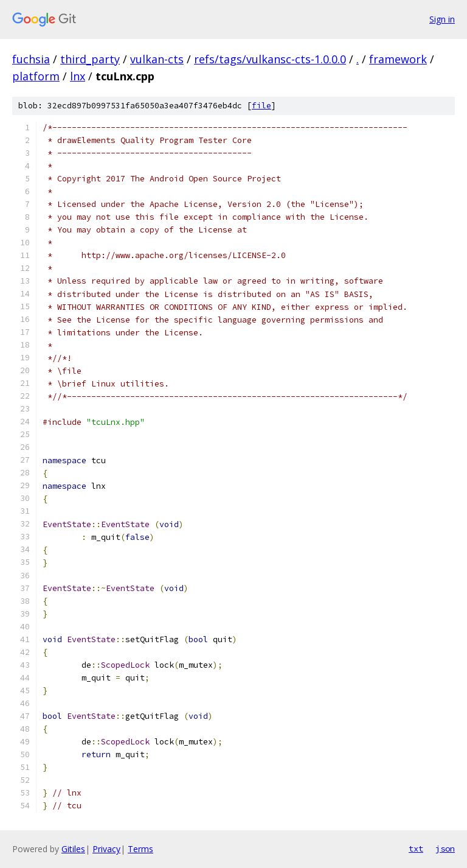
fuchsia (31, 59)
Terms (140, 849)
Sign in (442, 19)
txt (416, 849)
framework (398, 59)
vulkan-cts (157, 59)
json (445, 849)
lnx (78, 76)
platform (36, 76)
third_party (90, 59)
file (261, 106)
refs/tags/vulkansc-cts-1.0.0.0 (270, 59)
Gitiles (73, 849)
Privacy (106, 849)
